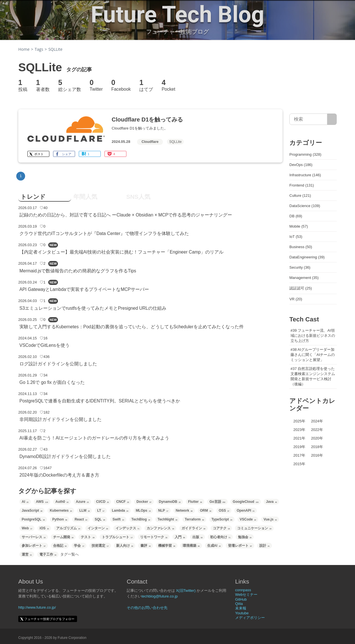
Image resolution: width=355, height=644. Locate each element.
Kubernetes (61, 511)
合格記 (60, 546)
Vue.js (270, 519)
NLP (163, 511)
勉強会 (245, 537)
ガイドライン (193, 528)
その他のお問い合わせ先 (147, 608)
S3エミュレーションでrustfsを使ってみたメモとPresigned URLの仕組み (93, 308)
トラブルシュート (117, 537)
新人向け (125, 546)
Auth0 (62, 502)
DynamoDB (170, 502)
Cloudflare (150, 142)
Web (27, 528)
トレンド (33, 197)
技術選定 (100, 546)
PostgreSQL (33, 519)
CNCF (123, 502)
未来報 (241, 608)
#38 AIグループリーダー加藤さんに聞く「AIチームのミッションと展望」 (313, 355)
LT (101, 511)
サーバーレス (34, 537)
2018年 (317, 447)
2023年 (299, 430)
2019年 (299, 447)
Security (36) (300, 267)
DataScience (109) (305, 206)
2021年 (299, 438)
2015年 (299, 464)
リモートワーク (154, 537)
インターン (98, 528)
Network (184, 511)
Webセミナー (246, 595)
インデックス (128, 528)
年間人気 (85, 197)
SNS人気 (138, 197)
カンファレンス (160, 528)
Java (271, 502)
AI (25, 502)
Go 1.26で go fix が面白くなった (52, 382)
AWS (42, 502)
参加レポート (34, 546)
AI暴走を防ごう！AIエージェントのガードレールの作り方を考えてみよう (94, 438)
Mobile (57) (299, 226)
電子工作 (48, 554)
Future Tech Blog (177, 15)
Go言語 (217, 502)
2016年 (317, 455)
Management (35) (304, 278)
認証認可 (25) (301, 288)
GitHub (241, 599)
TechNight (167, 519)
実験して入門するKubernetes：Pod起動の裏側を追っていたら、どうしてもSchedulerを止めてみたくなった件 (132, 327)
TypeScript (222, 519)
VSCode (248, 519)
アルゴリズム (68, 528)
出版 (197, 537)
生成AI (214, 546)
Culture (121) (300, 196)
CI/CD (102, 502)
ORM (206, 511)
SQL (100, 519)
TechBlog (141, 519)
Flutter (195, 502)
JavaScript (32, 511)
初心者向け (220, 537)
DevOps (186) (301, 165)
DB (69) (296, 216)
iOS (44, 528)
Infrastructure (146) (305, 175)
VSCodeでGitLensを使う (45, 345)
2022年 (317, 430)
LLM (84, 511)
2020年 (317, 438)
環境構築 (191, 546)
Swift (118, 519)
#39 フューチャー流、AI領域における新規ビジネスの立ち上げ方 (313, 336)
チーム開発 (63, 537)
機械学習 (167, 546)
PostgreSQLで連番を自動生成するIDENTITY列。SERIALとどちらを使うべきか (100, 401)
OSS (224, 511)
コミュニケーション (254, 528)
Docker (144, 502)
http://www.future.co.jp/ (37, 607)
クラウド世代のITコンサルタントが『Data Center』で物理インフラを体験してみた (104, 233)
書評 (146, 546)
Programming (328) (305, 154)
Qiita (239, 604)
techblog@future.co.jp (160, 596)
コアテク (221, 528)
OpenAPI (245, 511)
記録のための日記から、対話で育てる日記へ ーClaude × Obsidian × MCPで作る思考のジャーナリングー (126, 215)
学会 (79, 546)
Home (24, 49)
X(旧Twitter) (186, 591)
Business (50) (301, 247)
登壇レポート (240, 546)
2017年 (299, 455)
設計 (265, 546)
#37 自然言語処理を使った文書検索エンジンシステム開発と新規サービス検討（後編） (313, 376)
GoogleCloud (246, 502)
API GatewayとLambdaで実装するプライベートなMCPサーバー (84, 289)
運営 (27, 554)
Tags (39, 49)
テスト (88, 537)
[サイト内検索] (332, 119)
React (81, 519)
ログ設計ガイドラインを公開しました (58, 364)
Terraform (194, 519)
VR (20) (296, 299)
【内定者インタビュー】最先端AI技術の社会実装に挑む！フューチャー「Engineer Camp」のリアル (121, 252)
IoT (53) (296, 237)
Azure (82, 502)
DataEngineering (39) (307, 257)
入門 (180, 537)
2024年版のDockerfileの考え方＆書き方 (59, 475)
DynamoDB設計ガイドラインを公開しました (65, 456)
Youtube (242, 613)
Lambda (120, 511)
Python (60, 519)
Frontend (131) (302, 185)
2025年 (299, 421)
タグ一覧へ (69, 554)
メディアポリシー (250, 618)
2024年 (317, 421)
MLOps (143, 511)
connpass (243, 590)
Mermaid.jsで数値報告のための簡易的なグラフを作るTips (78, 271)
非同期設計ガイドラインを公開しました (60, 419)
